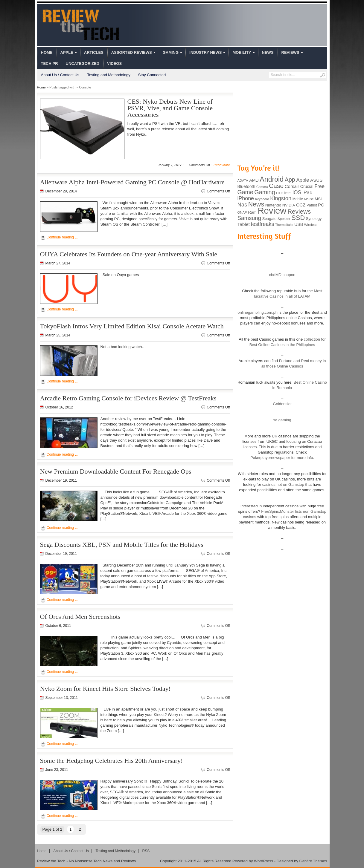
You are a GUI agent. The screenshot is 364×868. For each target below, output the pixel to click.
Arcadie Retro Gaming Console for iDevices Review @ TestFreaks (128, 398)
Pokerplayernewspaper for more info (282, 458)
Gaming (171, 52)
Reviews (290, 52)
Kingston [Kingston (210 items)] (281, 198)
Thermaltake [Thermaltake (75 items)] (284, 225)
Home (47, 52)
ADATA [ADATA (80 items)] (243, 180)
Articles (94, 52)
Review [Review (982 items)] (272, 211)
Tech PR (50, 63)
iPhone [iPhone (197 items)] (246, 198)
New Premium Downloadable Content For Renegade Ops (116, 471)
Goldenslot (282, 404)
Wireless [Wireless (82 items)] (311, 225)
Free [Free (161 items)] (319, 186)
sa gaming (282, 420)
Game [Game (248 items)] (245, 192)
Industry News (205, 52)
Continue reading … (63, 237)
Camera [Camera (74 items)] (262, 187)
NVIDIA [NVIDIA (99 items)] (289, 205)
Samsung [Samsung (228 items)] (249, 218)
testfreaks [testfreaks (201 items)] (263, 224)
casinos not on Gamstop (283, 484)
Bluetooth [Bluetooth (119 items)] (246, 186)
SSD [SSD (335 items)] (298, 218)
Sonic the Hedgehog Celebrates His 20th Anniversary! (112, 761)
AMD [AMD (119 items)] (254, 180)
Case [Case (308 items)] (276, 186)
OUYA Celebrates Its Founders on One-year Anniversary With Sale (129, 254)
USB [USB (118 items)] (299, 224)
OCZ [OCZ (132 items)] (301, 205)
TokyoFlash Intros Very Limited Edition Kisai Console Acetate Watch (132, 326)
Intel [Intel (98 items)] (288, 193)
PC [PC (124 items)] (321, 205)
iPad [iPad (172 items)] (307, 193)
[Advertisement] (282, 122)
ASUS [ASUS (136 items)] (316, 180)
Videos (114, 63)
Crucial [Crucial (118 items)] (307, 186)
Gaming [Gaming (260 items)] (265, 192)
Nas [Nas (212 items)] (242, 205)
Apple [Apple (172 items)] (303, 180)
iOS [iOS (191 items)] (297, 192)
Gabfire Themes (313, 861)
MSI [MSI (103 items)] (318, 199)
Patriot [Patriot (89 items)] (312, 205)
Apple (67, 52)
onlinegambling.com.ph (258, 312)
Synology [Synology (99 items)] (314, 219)
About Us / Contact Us (60, 75)
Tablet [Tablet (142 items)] (244, 224)
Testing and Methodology (109, 75)
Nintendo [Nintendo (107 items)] (273, 205)
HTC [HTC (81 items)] (280, 193)
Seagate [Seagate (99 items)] (269, 219)
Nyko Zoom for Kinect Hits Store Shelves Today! (105, 689)
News (268, 52)
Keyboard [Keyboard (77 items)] (262, 199)
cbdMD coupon (282, 275)
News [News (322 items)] (256, 204)
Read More (222, 165)
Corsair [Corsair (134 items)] (292, 186)
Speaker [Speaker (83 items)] (284, 219)
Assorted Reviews (132, 52)
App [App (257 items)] (290, 180)
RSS (146, 851)
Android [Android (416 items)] (272, 179)
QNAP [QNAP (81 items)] (242, 212)
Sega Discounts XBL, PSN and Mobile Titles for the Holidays (122, 545)
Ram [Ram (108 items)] (252, 212)
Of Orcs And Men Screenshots (80, 617)
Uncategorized (83, 63)
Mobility (242, 52)
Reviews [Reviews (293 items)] (299, 211)
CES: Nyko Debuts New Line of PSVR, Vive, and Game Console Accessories (170, 108)
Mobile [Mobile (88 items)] (298, 199)
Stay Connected (152, 75)
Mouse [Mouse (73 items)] (309, 199)
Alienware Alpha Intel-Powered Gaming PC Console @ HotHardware (132, 182)
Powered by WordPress (253, 861)
